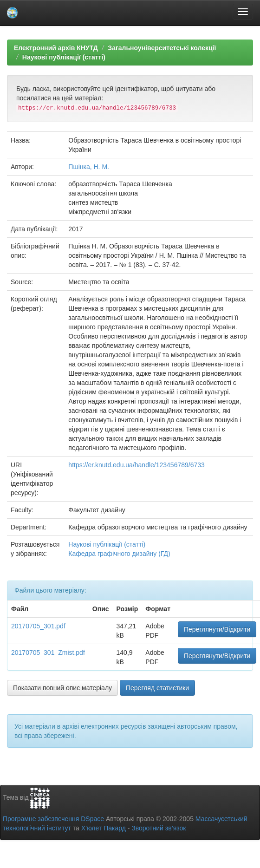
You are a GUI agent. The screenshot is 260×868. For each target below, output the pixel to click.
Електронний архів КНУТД (56, 48)
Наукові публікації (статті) (64, 57)
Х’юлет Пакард (104, 828)
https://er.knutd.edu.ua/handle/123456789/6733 (136, 465)
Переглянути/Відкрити (217, 629)
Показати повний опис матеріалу (62, 688)
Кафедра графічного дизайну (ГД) (119, 554)
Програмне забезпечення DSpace (53, 819)
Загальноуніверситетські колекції (162, 48)
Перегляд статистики (157, 688)
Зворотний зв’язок (159, 828)
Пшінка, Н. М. (89, 167)
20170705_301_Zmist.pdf (48, 653)
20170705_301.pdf (38, 626)
